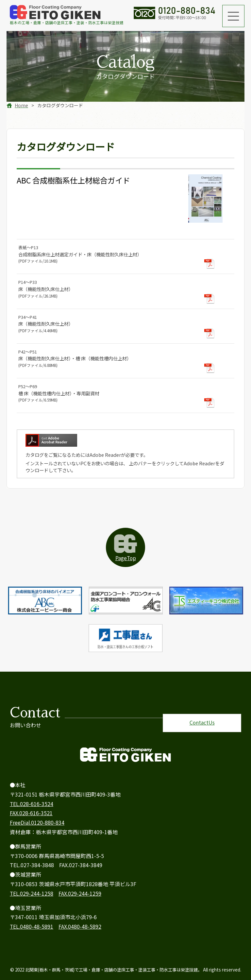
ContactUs (202, 717)
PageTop (126, 558)
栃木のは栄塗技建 (67, 15)
